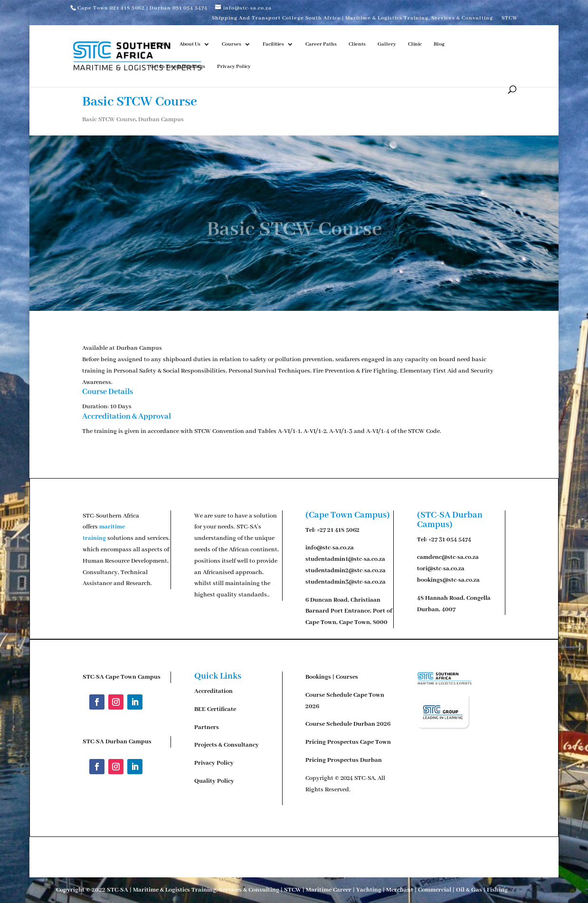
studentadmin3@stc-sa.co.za (346, 582)
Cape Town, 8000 (363, 622)
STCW (510, 18)
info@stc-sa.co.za (330, 548)
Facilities (273, 44)
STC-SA (159, 44)
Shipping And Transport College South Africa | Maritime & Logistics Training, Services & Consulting (352, 18)
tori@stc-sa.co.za (441, 569)
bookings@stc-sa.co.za (448, 580)
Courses (232, 44)
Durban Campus (161, 120)
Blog (439, 44)
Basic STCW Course (109, 120)
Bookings (318, 677)
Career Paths (321, 44)
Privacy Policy (234, 67)
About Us (190, 44)
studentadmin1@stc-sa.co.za (345, 559)
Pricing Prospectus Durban (344, 760)
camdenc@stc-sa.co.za (448, 557)
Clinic (415, 44)
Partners (207, 727)
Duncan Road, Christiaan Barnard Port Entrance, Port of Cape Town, (349, 611)
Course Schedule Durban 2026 (348, 724)
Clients (357, 44)
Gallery (387, 44)
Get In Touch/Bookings (178, 67)
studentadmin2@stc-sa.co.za (346, 571)
